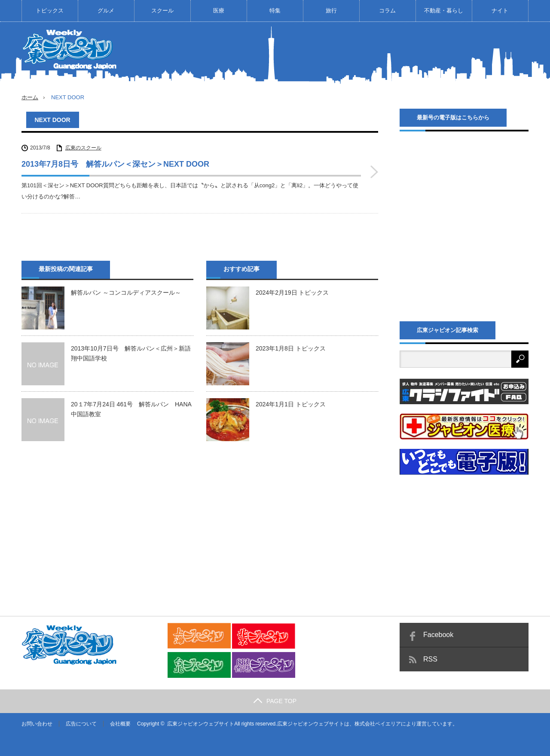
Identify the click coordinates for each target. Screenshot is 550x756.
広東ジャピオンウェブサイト (201, 724)
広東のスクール (83, 148)
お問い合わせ (37, 724)
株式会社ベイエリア (378, 724)
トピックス (50, 11)
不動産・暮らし (444, 11)
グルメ (106, 11)
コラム (387, 11)
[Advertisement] (372, 53)
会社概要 (120, 724)
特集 (275, 11)
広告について (81, 724)
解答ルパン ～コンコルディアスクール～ (126, 293)
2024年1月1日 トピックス (291, 404)
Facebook (438, 635)
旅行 (331, 11)
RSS (430, 659)
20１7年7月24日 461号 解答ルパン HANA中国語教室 (131, 409)
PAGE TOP (275, 701)
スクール (162, 11)
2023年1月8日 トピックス (291, 348)
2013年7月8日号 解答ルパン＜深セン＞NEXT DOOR (115, 164)
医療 (219, 11)
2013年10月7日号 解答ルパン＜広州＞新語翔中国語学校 (131, 353)
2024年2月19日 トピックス (292, 293)
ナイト (500, 11)
